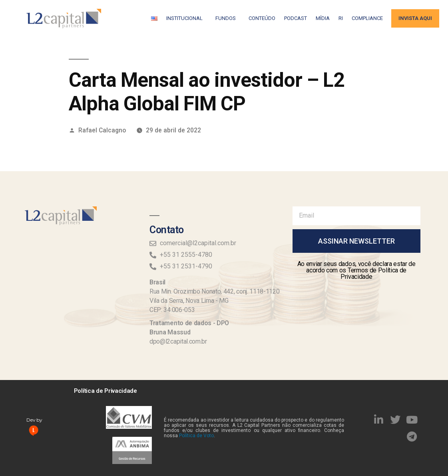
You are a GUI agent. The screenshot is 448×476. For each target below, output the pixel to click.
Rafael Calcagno (102, 130)
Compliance (367, 18)
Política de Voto (196, 436)
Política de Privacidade (106, 391)
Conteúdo (262, 18)
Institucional (186, 18)
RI (341, 18)
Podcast (296, 18)
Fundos (228, 18)
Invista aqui (415, 18)
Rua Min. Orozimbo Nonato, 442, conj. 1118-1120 (214, 291)
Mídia (323, 18)
